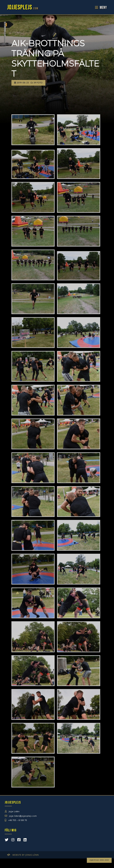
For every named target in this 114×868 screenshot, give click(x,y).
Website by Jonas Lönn (26, 855)
